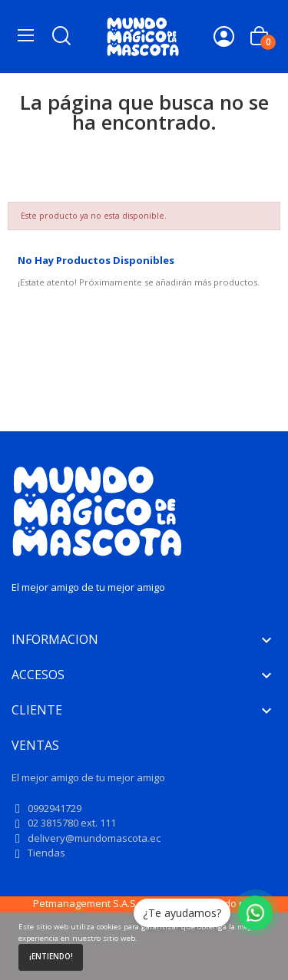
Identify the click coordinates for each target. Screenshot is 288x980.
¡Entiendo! (51, 957)
